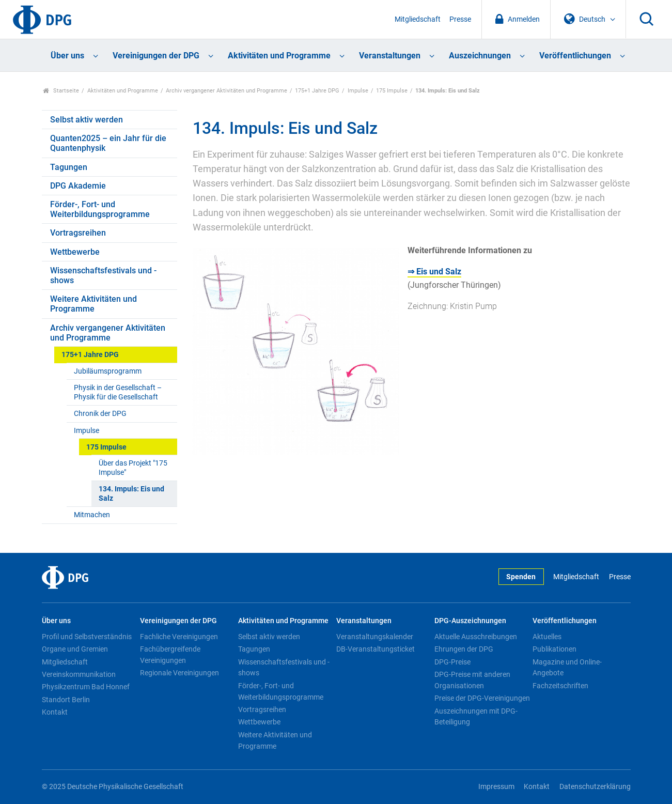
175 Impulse (392, 91)
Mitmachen (92, 515)
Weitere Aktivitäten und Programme (93, 304)
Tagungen (69, 167)
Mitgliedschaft (418, 19)
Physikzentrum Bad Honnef (86, 687)
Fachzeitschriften (560, 686)
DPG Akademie (78, 186)
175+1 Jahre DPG (317, 91)
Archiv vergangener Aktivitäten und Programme (226, 91)
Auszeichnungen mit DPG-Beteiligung (476, 717)
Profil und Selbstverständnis (87, 637)
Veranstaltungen (390, 56)
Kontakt (55, 712)
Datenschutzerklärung (595, 787)
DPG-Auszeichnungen (470, 621)
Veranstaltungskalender (375, 637)
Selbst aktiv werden (87, 120)
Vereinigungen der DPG (156, 56)
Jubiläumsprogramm (108, 371)
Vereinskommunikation (79, 674)
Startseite (61, 91)
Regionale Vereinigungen (179, 673)
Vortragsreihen (78, 233)
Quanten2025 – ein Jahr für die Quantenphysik (108, 143)
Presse (460, 19)
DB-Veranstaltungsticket (376, 649)
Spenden (521, 577)
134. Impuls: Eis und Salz (131, 493)
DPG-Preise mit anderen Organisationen (472, 680)
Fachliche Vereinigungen (179, 637)
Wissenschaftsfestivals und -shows (103, 275)
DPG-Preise (452, 662)
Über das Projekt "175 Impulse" (133, 468)
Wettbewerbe (75, 252)
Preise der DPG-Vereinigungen (482, 698)
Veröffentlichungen (575, 56)
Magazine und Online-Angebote (567, 668)
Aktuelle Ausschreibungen (476, 637)
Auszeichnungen (480, 56)
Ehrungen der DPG (464, 649)
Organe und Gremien (75, 649)
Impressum (496, 787)
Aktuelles (547, 637)
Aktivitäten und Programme (279, 56)
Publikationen (554, 649)
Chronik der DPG (100, 414)
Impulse (358, 91)
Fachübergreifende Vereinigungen (170, 655)
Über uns (67, 56)
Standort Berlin (66, 700)
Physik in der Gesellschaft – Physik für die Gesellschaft (118, 392)
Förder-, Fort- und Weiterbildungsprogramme (100, 209)
